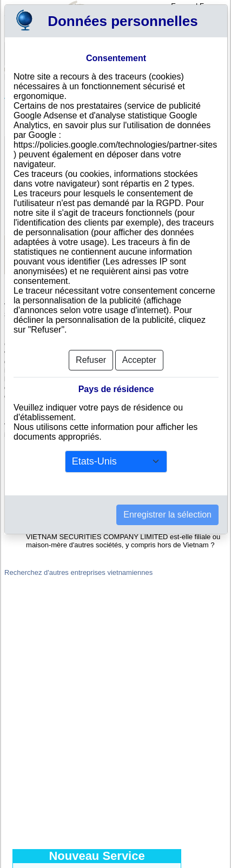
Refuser (91, 360)
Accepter (139, 360)
